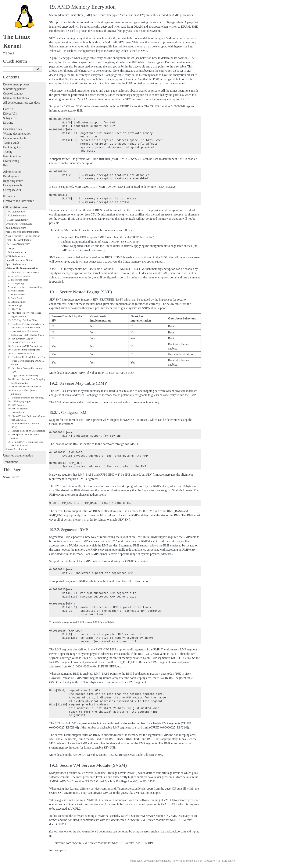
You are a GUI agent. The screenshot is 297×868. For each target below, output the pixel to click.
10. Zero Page (15, 305)
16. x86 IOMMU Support (21, 339)
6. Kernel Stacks (16, 291)
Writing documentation (17, 134)
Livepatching (11, 161)
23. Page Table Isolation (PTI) (23, 375)
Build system (11, 176)
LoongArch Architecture (19, 224)
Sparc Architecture (16, 264)
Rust (6, 165)
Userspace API (12, 190)
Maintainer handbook (16, 98)
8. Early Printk (15, 298)
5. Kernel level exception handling (25, 287)
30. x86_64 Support (18, 409)
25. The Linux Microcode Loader (25, 386)
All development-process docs (21, 103)
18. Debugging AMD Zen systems (25, 346)
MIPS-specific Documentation (22, 232)
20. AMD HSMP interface (21, 353)
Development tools (14, 138)
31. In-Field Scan (17, 412)
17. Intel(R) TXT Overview (22, 342)
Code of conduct (13, 93)
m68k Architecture (16, 228)
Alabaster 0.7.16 (211, 861)
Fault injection (12, 156)
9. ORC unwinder (17, 302)
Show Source (11, 477)
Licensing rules (12, 129)
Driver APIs (10, 114)
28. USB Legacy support (20, 401)
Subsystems (10, 118)
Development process (16, 84)
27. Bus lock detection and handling (26, 398)
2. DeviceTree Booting (19, 276)
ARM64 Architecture (17, 220)
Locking (8, 123)
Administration (12, 172)
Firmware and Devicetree (18, 201)
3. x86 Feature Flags (18, 280)
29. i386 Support (16, 405)
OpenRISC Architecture (19, 240)
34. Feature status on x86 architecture (27, 431)
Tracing (8, 152)
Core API (9, 109)
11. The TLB (14, 309)
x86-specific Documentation (22, 268)
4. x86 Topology (16, 283)
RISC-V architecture (17, 252)
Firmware (9, 196)
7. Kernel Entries (16, 294)
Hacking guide (12, 147)
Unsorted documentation (18, 455)
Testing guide (11, 143)
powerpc (10, 248)
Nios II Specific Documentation (23, 236)
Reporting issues (13, 181)
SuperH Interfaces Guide (19, 260)
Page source (228, 861)
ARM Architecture (16, 215)
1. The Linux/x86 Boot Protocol (24, 272)
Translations (11, 462)
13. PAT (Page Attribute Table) (23, 320)
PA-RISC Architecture (18, 244)
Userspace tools (13, 185)
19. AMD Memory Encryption (24, 350)
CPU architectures (15, 207)
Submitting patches (15, 89)
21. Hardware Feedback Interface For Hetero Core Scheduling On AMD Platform (27, 361)
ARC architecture (15, 212)
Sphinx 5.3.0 (193, 861)
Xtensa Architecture (16, 449)
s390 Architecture (15, 256)
